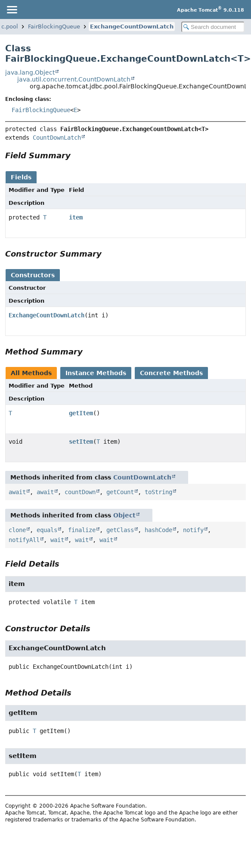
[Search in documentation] (213, 27)
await (17, 492)
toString (158, 492)
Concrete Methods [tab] (171, 373)
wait (57, 540)
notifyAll (24, 540)
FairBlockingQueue (54, 27)
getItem (81, 413)
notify (193, 530)
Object (124, 515)
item (76, 217)
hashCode (158, 530)
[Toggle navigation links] (12, 9)
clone (17, 530)
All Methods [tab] (31, 373)
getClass (120, 530)
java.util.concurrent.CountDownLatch (74, 79)
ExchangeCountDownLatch (132, 27)
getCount (120, 492)
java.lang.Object (30, 72)
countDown (80, 492)
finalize (82, 530)
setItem (81, 442)
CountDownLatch (57, 138)
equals (47, 530)
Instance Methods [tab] (96, 373)
